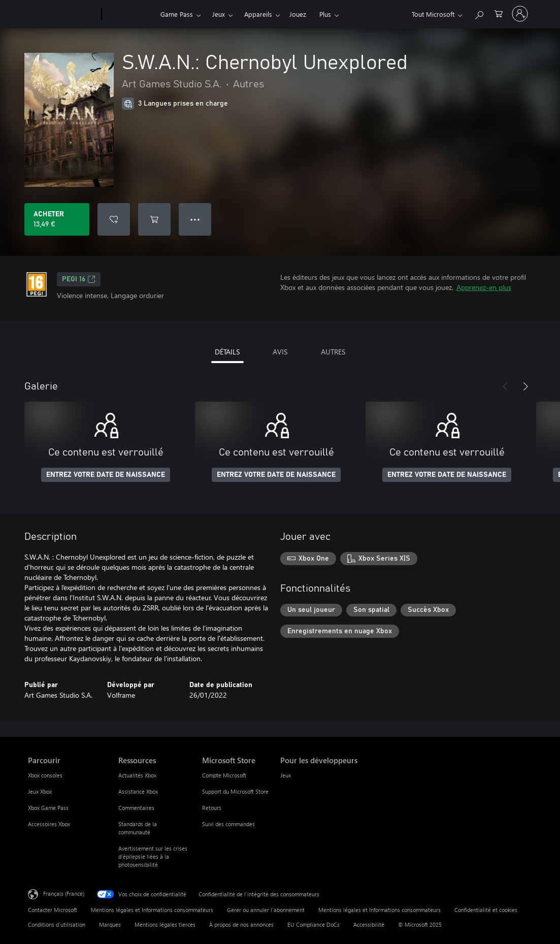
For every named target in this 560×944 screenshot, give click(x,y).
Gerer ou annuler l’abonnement (266, 910)
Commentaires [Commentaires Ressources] (136, 808)
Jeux (219, 14)
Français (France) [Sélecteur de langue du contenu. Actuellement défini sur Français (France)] (64, 893)
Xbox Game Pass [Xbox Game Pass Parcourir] (48, 808)
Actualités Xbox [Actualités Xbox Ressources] (137, 775)
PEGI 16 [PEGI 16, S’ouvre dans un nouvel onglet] (79, 279)
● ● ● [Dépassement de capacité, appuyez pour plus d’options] (195, 219)
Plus (325, 14)
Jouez (298, 14)
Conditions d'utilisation (57, 924)
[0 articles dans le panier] (499, 13)
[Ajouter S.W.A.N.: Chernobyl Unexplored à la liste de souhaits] (114, 219)
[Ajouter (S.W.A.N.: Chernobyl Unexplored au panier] (154, 219)
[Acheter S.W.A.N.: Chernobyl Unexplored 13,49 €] (57, 219)
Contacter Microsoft (53, 910)
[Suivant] (525, 386)
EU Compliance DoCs (314, 924)
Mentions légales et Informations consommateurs (152, 910)
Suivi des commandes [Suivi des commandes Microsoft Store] (228, 824)
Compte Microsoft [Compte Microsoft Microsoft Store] (224, 775)
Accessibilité (369, 924)
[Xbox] (130, 14)
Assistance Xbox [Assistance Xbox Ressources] (138, 791)
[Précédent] (505, 386)
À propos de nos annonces (241, 924)
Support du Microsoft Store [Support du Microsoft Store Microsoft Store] (235, 791)
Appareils (258, 14)
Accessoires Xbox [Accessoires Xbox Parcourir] (49, 824)
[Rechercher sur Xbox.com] (479, 13)
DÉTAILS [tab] (227, 352)
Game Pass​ (177, 14)
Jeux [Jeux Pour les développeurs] (286, 775)
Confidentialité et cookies (486, 910)
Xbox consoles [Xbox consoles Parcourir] (45, 775)
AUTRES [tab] (333, 352)
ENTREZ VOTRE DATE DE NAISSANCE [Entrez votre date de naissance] (106, 475)
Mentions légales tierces (165, 924)
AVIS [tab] (280, 352)
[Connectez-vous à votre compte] (520, 14)
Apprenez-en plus (484, 287)
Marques (110, 924)
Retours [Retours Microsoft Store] (212, 808)
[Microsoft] (63, 14)
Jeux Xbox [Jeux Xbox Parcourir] (40, 791)
